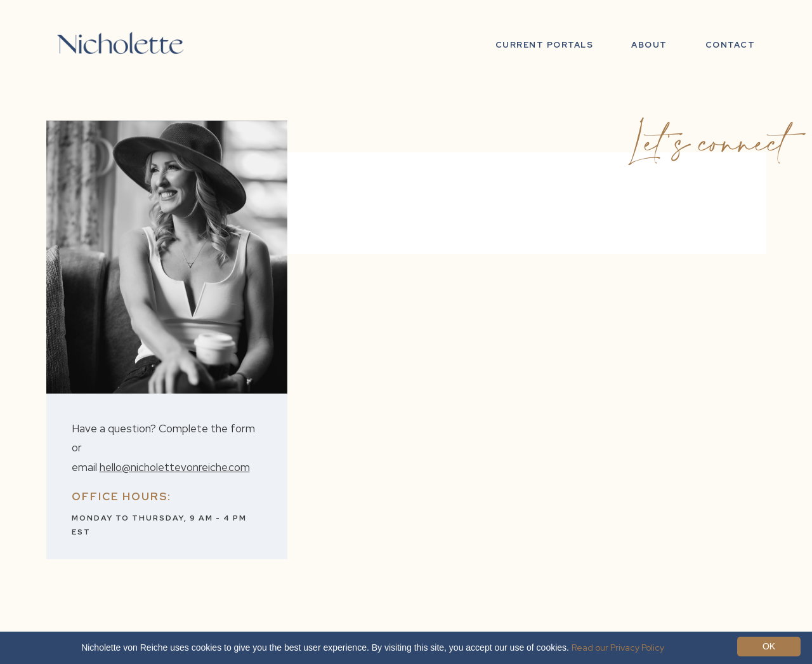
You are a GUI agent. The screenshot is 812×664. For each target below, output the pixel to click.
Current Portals (545, 45)
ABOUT (649, 45)
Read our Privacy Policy (618, 647)
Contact (730, 45)
